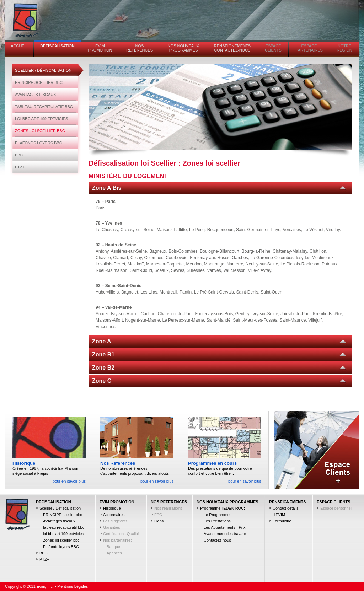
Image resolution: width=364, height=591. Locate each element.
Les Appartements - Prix (224, 527)
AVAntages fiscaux (36, 95)
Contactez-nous (217, 540)
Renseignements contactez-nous (232, 48)
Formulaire (282, 521)
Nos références (140, 48)
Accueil (19, 46)
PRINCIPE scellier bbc (39, 82)
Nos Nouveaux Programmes (184, 48)
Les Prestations (217, 521)
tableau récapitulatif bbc (44, 107)
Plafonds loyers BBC (39, 143)
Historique (112, 508)
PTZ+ (20, 167)
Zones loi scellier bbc (40, 131)
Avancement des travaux (225, 534)
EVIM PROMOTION (100, 48)
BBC (19, 155)
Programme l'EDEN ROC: (223, 508)
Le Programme (217, 515)
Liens (159, 521)
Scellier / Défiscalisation (43, 70)
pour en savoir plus (69, 481)
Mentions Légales (73, 586)
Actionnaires (114, 515)
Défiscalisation (57, 46)
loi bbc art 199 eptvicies (41, 119)
